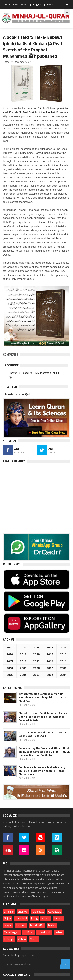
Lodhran (21, 925)
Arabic (24, 4)
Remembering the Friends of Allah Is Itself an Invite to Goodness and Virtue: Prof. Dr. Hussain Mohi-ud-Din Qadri (44, 752)
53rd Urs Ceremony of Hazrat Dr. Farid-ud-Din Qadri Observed (43, 734)
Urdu (50, 4)
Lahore (58, 918)
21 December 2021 (21, 62)
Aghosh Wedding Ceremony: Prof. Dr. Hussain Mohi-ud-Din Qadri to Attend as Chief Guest (43, 697)
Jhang (34, 918)
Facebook (12, 365)
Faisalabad (38, 911)
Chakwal (23, 911)
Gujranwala (55, 911)
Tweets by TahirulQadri (18, 394)
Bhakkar (9, 911)
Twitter (11, 387)
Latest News (12, 688)
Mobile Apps (12, 564)
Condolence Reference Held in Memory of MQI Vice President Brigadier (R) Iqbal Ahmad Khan (44, 771)
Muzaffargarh (12, 932)
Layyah (8, 925)
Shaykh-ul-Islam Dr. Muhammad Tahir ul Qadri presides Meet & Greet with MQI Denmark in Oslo (44, 717)
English (37, 4)
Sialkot (59, 932)
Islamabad (21, 918)
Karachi (46, 918)
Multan (52, 925)
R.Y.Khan (29, 932)
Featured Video (14, 461)
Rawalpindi (44, 932)
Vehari (22, 939)
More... (34, 939)
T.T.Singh (9, 939)
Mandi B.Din (37, 925)
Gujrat (7, 918)
